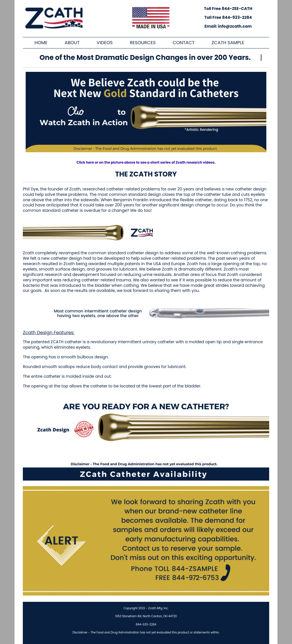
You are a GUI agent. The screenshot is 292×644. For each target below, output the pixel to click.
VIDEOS (105, 43)
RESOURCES (143, 43)
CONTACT (183, 43)
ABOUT (72, 43)
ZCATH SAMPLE (228, 43)
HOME (41, 43)
